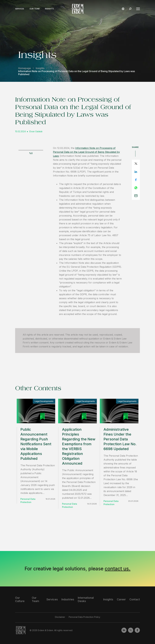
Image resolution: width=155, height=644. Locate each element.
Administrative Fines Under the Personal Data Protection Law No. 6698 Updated (120, 439)
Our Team (35, 9)
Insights (49, 9)
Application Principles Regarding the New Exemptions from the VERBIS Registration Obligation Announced (79, 446)
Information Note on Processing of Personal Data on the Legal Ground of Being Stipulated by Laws (86, 152)
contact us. (118, 569)
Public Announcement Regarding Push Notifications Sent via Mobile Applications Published (36, 444)
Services (20, 9)
